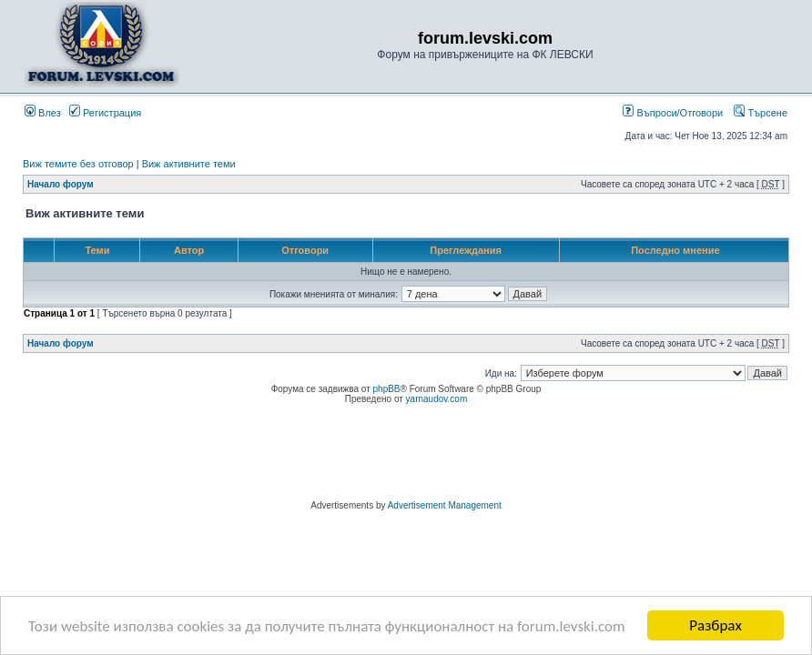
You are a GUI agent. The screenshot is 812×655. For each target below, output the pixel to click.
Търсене (761, 113)
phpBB (387, 389)
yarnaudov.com (437, 399)
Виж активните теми (189, 164)
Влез (43, 113)
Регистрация (105, 113)
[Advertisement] (406, 455)
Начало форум (61, 184)
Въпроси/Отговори (673, 113)
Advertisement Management (445, 505)
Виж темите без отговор (78, 164)
